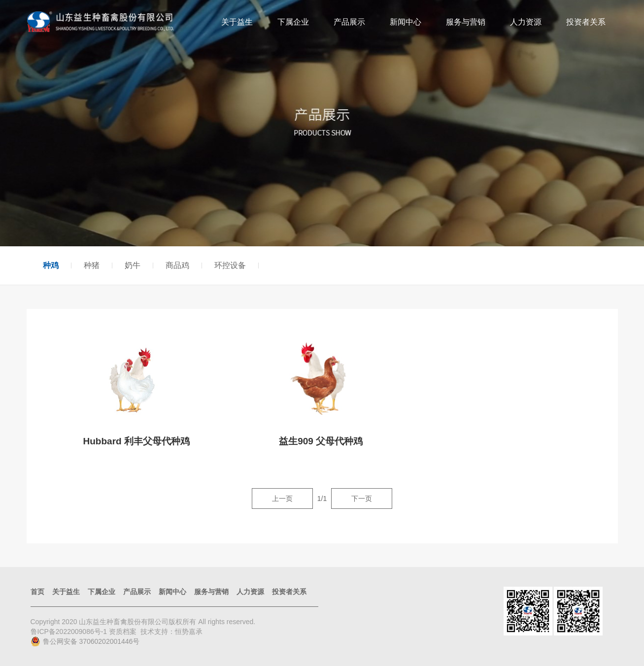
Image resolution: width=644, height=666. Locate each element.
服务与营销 (466, 22)
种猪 (92, 266)
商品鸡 (177, 266)
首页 (37, 592)
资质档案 (123, 632)
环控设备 (230, 266)
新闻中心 (406, 22)
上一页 (282, 499)
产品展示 (349, 22)
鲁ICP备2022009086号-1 (70, 632)
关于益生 (237, 22)
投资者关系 (586, 22)
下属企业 (293, 22)
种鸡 (51, 266)
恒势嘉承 (189, 632)
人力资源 (526, 22)
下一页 (362, 499)
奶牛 (133, 266)
